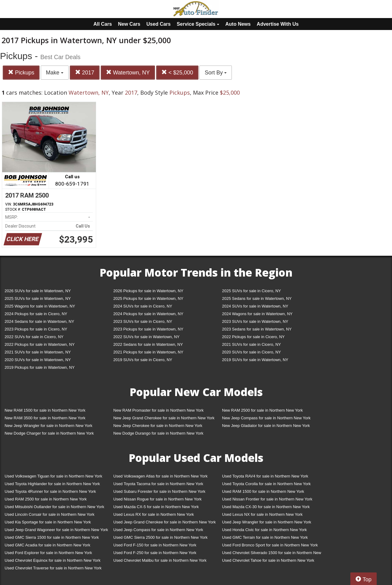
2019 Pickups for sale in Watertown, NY (40, 367)
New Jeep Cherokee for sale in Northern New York (158, 426)
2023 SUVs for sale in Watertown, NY (255, 321)
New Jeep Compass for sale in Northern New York (266, 418)
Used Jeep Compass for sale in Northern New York (158, 530)
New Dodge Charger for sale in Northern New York (49, 433)
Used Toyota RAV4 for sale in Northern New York (265, 476)
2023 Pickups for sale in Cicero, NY (36, 329)
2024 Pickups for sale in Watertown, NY (148, 314)
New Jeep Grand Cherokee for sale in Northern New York (164, 418)
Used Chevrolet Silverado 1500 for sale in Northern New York (272, 554)
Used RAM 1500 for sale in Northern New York (263, 491)
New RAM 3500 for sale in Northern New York (45, 418)
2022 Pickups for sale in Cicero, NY (253, 337)
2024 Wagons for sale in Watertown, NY (257, 314)
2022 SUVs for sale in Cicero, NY (34, 337)
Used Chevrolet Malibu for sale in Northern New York (160, 560)
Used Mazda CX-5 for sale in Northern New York (156, 507)
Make (55, 73)
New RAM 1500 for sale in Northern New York (45, 410)
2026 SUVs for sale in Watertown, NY (38, 291)
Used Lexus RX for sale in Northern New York (154, 514)
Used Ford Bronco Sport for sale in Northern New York (270, 545)
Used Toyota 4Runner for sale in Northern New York (50, 491)
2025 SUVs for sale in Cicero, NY (251, 291)
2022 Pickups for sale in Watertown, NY (40, 344)
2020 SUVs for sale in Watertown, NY (38, 360)
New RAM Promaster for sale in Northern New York (158, 410)
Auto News (238, 24)
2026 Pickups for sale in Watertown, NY (148, 291)
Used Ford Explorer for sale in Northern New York (48, 553)
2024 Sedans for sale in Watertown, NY (39, 321)
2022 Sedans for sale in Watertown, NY (148, 344)
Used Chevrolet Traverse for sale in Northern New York (53, 568)
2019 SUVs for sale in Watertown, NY (255, 360)
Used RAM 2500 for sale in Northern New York (46, 499)
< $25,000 (177, 72)
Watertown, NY (128, 72)
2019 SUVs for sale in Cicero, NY (143, 360)
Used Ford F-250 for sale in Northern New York (155, 553)
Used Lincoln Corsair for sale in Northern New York (49, 514)
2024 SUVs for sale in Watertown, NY (255, 306)
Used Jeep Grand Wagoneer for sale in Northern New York (56, 530)
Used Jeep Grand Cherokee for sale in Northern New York (165, 522)
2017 (85, 72)
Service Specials (198, 24)
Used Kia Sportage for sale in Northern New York (48, 522)
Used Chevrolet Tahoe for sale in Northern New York (268, 560)
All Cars (103, 24)
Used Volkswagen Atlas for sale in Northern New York (160, 476)
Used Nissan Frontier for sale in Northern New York (267, 499)
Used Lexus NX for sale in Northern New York (262, 514)
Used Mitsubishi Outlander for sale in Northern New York (54, 507)
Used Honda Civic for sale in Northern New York (264, 530)
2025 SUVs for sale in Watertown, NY (38, 298)
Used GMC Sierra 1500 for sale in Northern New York (52, 537)
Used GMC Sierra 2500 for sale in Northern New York (160, 537)
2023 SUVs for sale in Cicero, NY (143, 321)
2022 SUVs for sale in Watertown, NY (146, 337)
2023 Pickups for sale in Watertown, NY (148, 329)
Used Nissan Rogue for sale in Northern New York (157, 499)
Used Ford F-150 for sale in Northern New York (155, 545)
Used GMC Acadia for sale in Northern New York (47, 545)
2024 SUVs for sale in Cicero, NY (143, 306)
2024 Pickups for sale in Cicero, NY (36, 314)
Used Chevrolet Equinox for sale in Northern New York (53, 560)
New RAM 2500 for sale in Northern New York (262, 410)
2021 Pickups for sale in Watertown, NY (148, 352)
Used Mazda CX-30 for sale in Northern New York (266, 507)
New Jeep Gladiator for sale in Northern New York (266, 426)
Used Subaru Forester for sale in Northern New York (159, 491)
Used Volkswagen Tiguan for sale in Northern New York (53, 476)
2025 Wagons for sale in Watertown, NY (40, 306)
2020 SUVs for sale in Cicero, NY (251, 352)
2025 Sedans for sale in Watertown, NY (257, 298)
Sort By (216, 73)
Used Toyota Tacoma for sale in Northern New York (158, 484)
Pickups (21, 72)
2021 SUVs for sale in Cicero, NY (251, 344)
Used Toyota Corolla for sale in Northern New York (266, 484)
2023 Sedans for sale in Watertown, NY (257, 329)
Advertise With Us (278, 24)
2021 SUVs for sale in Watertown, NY (38, 352)
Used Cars (158, 24)
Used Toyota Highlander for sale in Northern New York (52, 484)
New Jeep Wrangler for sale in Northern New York (49, 426)
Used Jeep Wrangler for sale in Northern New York (267, 522)
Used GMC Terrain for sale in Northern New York (265, 537)
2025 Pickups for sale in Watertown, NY (148, 298)
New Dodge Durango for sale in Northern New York (158, 433)
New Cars (129, 24)
